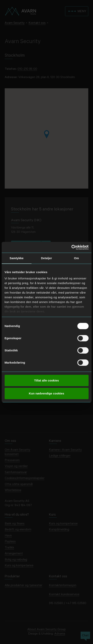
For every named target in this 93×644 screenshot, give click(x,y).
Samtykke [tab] (17, 258)
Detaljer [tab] (47, 258)
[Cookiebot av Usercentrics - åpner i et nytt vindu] (71, 247)
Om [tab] (76, 258)
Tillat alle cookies (47, 380)
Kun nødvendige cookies (47, 393)
